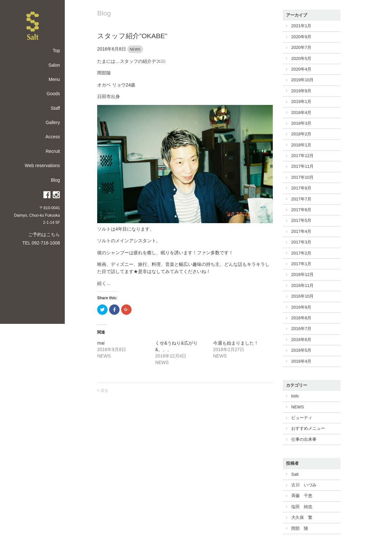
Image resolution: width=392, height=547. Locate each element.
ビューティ (302, 418)
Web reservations (42, 165)
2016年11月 (302, 285)
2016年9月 (301, 307)
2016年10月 (302, 296)
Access (53, 137)
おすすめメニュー (308, 428)
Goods (53, 94)
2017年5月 (301, 220)
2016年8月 (301, 318)
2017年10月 (302, 177)
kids (295, 396)
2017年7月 (301, 199)
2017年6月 (301, 210)
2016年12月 (302, 274)
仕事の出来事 (304, 439)
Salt (295, 474)
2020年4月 (301, 69)
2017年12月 (302, 156)
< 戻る (103, 391)
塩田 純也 (302, 507)
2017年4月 (301, 231)
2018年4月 (301, 113)
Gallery (53, 122)
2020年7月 (301, 47)
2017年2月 (301, 253)
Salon (54, 65)
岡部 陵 (300, 528)
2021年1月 (301, 26)
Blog (55, 180)
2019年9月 (301, 91)
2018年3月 (301, 123)
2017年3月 (301, 242)
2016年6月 (301, 340)
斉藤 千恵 (302, 496)
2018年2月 (301, 134)
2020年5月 (301, 58)
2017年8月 (301, 188)
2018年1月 (301, 145)
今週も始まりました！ (236, 343)
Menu (54, 79)
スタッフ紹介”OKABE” (132, 36)
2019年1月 (301, 102)
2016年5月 (301, 350)
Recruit (53, 151)
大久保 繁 (302, 517)
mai (101, 343)
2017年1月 (301, 264)
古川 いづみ (304, 485)
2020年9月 (301, 37)
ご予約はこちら (44, 234)
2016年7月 (301, 329)
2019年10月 (302, 80)
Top (56, 51)
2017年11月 (302, 166)
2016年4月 (301, 361)
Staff (55, 108)
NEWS (135, 49)
